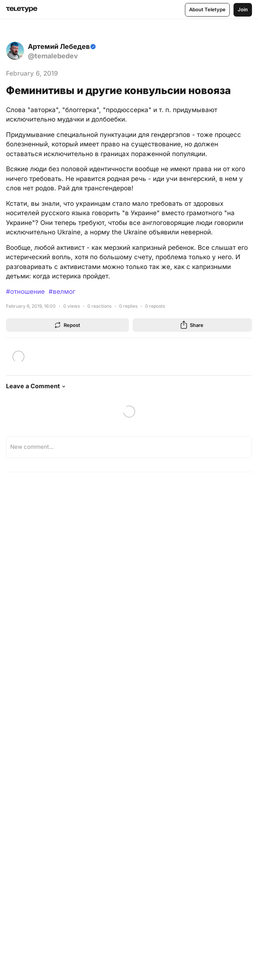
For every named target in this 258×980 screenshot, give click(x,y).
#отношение (25, 292)
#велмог (62, 292)
